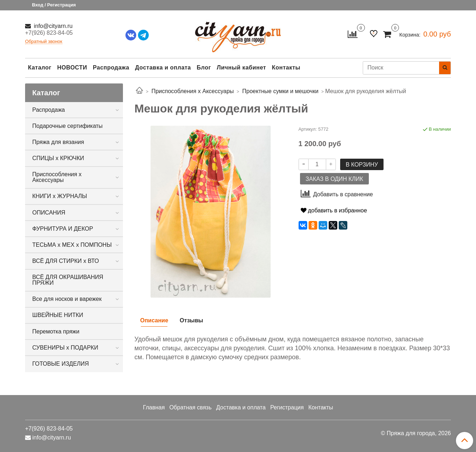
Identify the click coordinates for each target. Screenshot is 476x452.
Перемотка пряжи (56, 331)
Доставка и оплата (163, 68)
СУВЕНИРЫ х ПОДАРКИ (65, 348)
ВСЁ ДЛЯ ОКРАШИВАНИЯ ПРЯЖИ (68, 280)
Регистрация (287, 407)
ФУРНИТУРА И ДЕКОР (63, 229)
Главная (154, 407)
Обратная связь (190, 407)
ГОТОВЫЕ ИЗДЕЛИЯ (61, 364)
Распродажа (111, 68)
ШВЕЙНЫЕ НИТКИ (58, 315)
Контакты (286, 68)
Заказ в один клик (334, 179)
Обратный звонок (44, 42)
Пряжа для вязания (58, 142)
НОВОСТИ (72, 68)
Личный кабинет (242, 68)
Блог (204, 68)
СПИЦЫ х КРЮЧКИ (58, 158)
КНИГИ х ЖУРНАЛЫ (60, 196)
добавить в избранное (334, 210)
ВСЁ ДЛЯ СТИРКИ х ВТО (66, 261)
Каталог (40, 68)
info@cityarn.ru (52, 26)
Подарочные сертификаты (67, 126)
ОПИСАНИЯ (49, 213)
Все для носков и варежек (67, 299)
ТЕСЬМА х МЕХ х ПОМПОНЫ (72, 245)
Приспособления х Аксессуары (57, 177)
